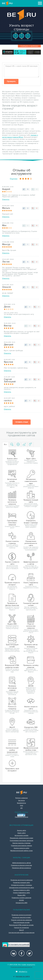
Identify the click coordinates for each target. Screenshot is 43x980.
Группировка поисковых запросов (21, 841)
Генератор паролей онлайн (21, 918)
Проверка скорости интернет (21, 915)
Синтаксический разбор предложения (22, 933)
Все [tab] (5, 444)
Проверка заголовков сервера (21, 846)
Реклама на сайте (21, 977)
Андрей (6, 189)
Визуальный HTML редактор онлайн (21, 925)
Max (4, 225)
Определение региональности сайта (22, 888)
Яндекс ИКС (21, 895)
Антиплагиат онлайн (21, 836)
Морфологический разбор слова (21, 851)
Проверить (11, 81)
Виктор (8, 326)
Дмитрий (9, 345)
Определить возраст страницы (21, 885)
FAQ (21, 806)
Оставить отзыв (22, 422)
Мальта (6, 208)
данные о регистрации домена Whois (20, 136)
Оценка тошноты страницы (22, 843)
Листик (6, 262)
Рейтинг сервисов (21, 798)
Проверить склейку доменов (21, 898)
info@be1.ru (21, 972)
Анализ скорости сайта (21, 848)
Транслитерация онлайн (21, 923)
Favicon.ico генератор (21, 928)
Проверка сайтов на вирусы (22, 868)
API (21, 808)
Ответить (6, 199)
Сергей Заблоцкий (10, 380)
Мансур (6, 244)
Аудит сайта (21, 833)
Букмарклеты (21, 803)
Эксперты (21, 801)
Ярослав (8, 362)
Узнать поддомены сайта (21, 893)
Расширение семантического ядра (22, 838)
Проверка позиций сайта (21, 883)
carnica (8, 401)
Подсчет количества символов (21, 920)
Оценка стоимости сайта (21, 890)
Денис (7, 307)
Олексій (6, 287)
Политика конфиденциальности (21, 967)
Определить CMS (21, 903)
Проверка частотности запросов (21, 880)
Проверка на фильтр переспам (21, 865)
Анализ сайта (22, 830)
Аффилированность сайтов (22, 863)
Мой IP (21, 930)
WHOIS (21, 900)
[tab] (12, 445)
